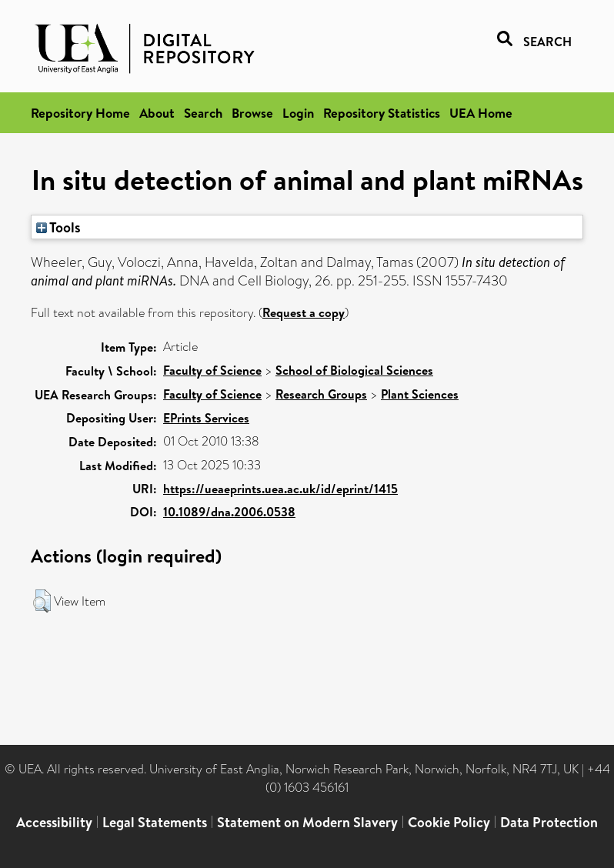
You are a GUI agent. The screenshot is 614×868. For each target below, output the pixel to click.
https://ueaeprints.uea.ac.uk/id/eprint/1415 (280, 489)
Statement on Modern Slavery (307, 822)
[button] (42, 601)
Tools (58, 227)
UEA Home (481, 113)
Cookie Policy (449, 822)
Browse (252, 113)
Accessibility (54, 822)
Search (203, 113)
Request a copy (304, 312)
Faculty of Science (212, 370)
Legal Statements (155, 822)
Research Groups (321, 394)
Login (298, 113)
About (157, 113)
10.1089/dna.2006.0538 (229, 512)
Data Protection (549, 822)
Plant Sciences (420, 394)
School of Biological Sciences (354, 370)
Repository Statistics (382, 113)
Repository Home (80, 113)
